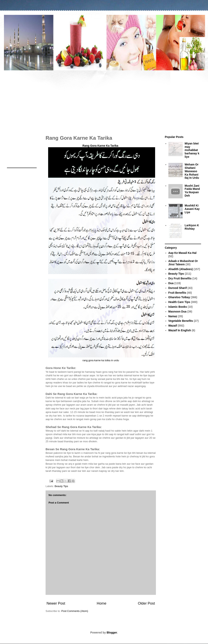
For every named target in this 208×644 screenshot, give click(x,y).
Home (102, 603)
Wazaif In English (180, 330)
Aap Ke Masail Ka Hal (182, 253)
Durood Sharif (178, 288)
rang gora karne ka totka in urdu (101, 360)
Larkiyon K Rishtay (192, 227)
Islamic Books (178, 307)
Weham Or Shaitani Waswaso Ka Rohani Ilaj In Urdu (192, 171)
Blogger (112, 633)
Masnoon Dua (177, 311)
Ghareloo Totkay (179, 297)
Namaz (173, 316)
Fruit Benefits (177, 293)
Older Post (146, 603)
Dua (171, 283)
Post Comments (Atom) (75, 611)
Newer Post (56, 603)
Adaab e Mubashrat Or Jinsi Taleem (183, 263)
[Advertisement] (104, 101)
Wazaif (173, 326)
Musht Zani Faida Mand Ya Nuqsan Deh (192, 191)
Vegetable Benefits (181, 321)
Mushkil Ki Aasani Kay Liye (192, 209)
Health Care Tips (179, 302)
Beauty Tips (61, 486)
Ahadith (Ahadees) (181, 269)
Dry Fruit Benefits (180, 278)
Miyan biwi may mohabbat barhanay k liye (192, 150)
